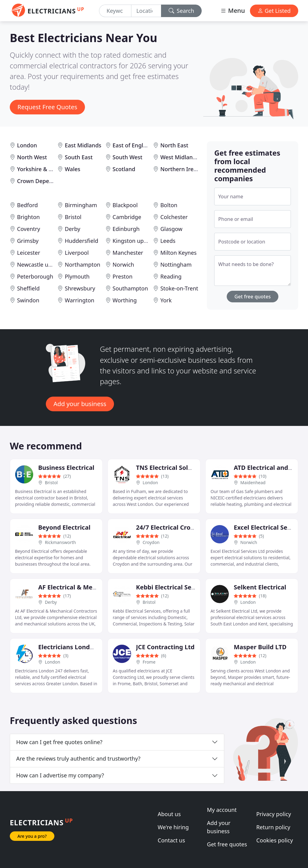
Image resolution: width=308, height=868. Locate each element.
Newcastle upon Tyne (45, 265)
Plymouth (77, 276)
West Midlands (180, 157)
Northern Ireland (183, 169)
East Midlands (83, 145)
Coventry (29, 229)
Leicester (29, 253)
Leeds (168, 241)
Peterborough (35, 276)
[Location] (146, 11)
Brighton (28, 217)
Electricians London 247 (74, 647)
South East (79, 157)
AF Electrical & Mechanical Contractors (97, 587)
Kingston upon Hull (137, 241)
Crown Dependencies (45, 181)
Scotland (124, 169)
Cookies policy (275, 840)
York (166, 300)
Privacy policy (274, 814)
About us (169, 814)
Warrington (80, 300)
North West (32, 157)
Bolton (169, 205)
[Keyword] (115, 11)
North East (174, 145)
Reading (171, 276)
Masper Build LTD (260, 647)
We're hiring (173, 827)
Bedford (28, 205)
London (27, 145)
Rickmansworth (61, 542)
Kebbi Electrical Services (173, 587)
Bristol (73, 217)
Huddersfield (82, 241)
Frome (149, 662)
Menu (233, 11)
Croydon (151, 542)
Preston (122, 276)
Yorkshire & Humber (44, 169)
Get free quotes (253, 297)
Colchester (174, 217)
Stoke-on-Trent (179, 288)
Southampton (130, 288)
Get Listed (274, 11)
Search (182, 11)
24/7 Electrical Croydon (171, 527)
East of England (133, 145)
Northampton (82, 265)
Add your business (80, 404)
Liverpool (77, 253)
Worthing (125, 300)
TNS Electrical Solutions (172, 468)
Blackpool (125, 205)
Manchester (128, 253)
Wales (73, 169)
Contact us (171, 840)
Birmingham (81, 205)
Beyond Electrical (64, 527)
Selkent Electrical (260, 587)
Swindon (28, 300)
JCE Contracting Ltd (165, 647)
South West (127, 157)
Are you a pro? (32, 836)
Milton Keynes (179, 253)
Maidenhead (253, 483)
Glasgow (171, 229)
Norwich (123, 265)
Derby (73, 229)
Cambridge (127, 217)
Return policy (273, 827)
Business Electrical (66, 468)
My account (222, 810)
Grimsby (28, 241)
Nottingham (176, 265)
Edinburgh (126, 229)
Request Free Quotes (47, 107)
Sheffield (28, 288)
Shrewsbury (80, 288)
